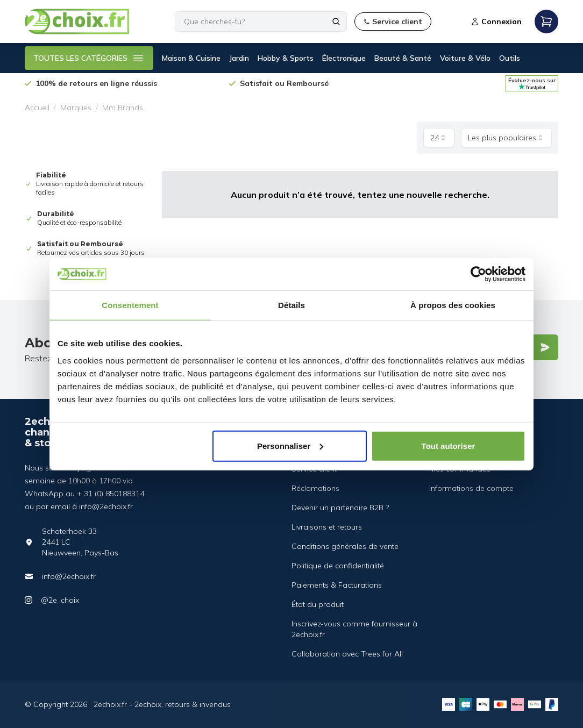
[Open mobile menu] (546, 22)
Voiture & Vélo (465, 58)
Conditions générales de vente (345, 546)
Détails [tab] (291, 305)
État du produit (318, 604)
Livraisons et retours (327, 527)
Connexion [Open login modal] (496, 22)
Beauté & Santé (403, 58)
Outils (510, 58)
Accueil (37, 108)
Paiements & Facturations (337, 585)
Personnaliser (290, 445)
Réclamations (315, 488)
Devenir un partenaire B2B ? (340, 508)
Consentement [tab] (130, 305)
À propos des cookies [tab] (453, 305)
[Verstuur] (545, 347)
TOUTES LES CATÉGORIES (89, 58)
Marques (76, 108)
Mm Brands (123, 108)
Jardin (239, 58)
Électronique (344, 58)
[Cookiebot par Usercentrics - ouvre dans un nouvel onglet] (478, 274)
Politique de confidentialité (338, 566)
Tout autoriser (449, 445)
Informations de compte (471, 488)
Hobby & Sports (286, 58)
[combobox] (439, 138)
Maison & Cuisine (191, 58)
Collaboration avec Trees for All (347, 654)
